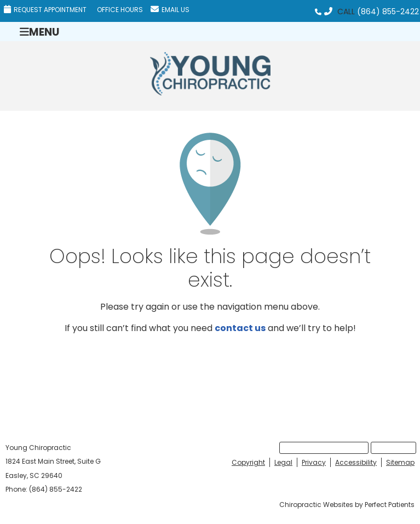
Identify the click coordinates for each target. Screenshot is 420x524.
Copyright (248, 462)
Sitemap (400, 462)
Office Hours (120, 10)
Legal (283, 462)
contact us (240, 328)
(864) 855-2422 (388, 12)
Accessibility (356, 462)
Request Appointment (45, 10)
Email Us (170, 10)
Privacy (314, 462)
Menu (39, 32)
